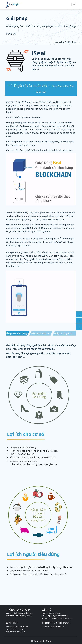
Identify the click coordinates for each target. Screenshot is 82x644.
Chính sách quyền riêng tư (53, 626)
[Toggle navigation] (74, 5)
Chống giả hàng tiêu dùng (17, 626)
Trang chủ (59, 42)
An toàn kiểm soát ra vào (16, 629)
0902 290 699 (54, 613)
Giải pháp (70, 42)
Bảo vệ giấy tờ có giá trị (16, 632)
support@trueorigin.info (57, 616)
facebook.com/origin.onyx (62, 618)
